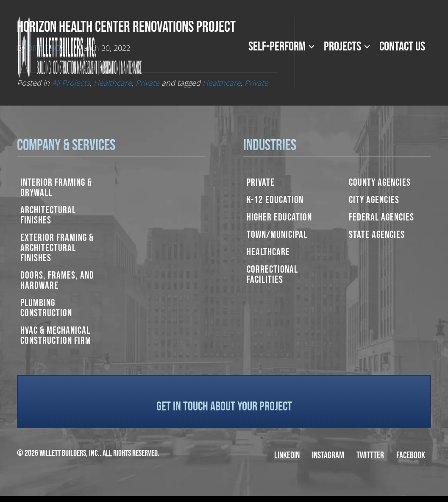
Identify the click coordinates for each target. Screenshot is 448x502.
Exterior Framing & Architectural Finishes (57, 248)
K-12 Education (275, 200)
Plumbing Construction (46, 308)
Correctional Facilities (272, 275)
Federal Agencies (381, 217)
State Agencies (377, 235)
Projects (342, 47)
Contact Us (402, 47)
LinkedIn (287, 456)
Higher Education (279, 217)
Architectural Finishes (48, 215)
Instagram (328, 456)
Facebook (411, 456)
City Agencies (374, 200)
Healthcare (268, 252)
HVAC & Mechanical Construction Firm (56, 336)
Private (261, 183)
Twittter (370, 456)
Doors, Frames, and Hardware (57, 280)
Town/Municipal (277, 235)
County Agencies (380, 183)
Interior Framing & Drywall (56, 188)
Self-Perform (277, 47)
